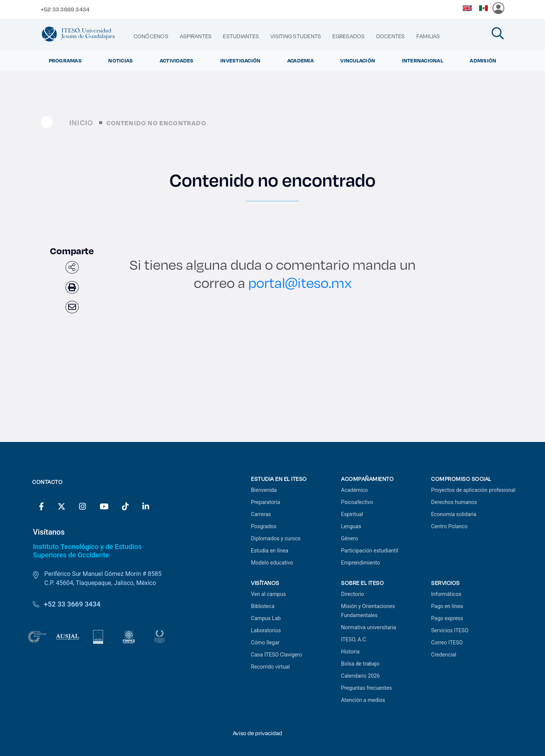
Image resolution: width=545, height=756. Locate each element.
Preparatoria (265, 502)
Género (350, 538)
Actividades (177, 61)
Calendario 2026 (360, 676)
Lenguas (351, 526)
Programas (65, 61)
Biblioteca (263, 606)
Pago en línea (447, 606)
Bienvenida (264, 490)
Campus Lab (266, 618)
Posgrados (264, 526)
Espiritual (352, 514)
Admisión (483, 61)
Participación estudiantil (370, 551)
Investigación (240, 61)
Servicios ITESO (450, 630)
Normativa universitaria (368, 627)
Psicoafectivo (357, 502)
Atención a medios (363, 700)
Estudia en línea (270, 551)
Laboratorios (266, 630)
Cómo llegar (265, 642)
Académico (354, 490)
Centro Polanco (449, 526)
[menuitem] (151, 36)
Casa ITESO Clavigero (276, 655)
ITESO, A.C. (354, 639)
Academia (301, 61)
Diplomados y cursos (276, 538)
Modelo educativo (272, 563)
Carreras (261, 514)
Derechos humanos (454, 502)
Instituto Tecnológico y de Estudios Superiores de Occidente (87, 551)
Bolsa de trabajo (360, 664)
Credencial (444, 655)
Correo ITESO (447, 642)
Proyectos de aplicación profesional (473, 490)
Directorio (353, 594)
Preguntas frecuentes (366, 688)
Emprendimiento (360, 563)
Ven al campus (268, 594)
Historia (350, 652)
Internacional (423, 61)
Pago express (447, 618)
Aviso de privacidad (258, 733)
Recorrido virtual (270, 667)
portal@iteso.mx (300, 282)
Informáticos (446, 594)
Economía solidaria (454, 514)
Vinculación (358, 61)
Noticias (121, 61)
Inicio (81, 122)
